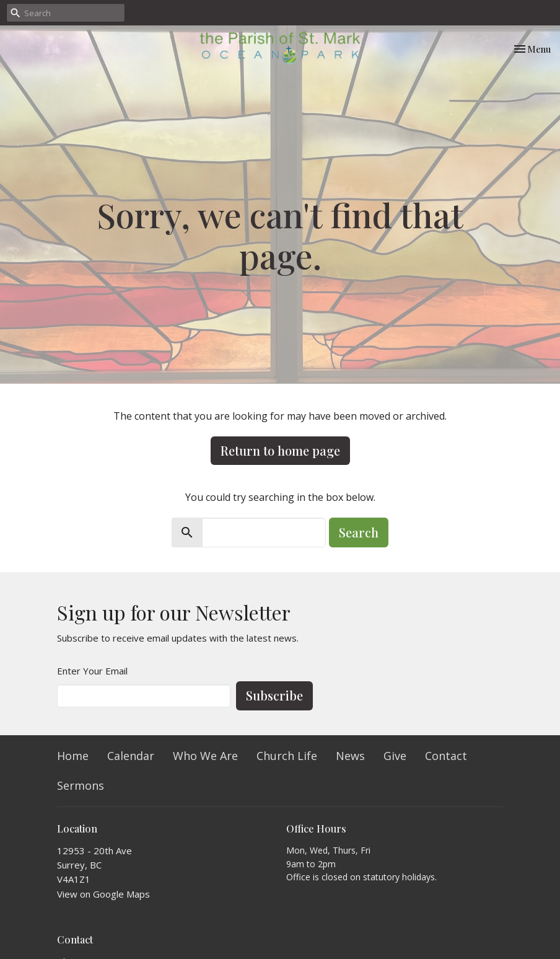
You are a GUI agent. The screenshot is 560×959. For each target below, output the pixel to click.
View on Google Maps (103, 894)
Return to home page (280, 450)
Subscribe (274, 695)
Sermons (81, 785)
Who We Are (205, 756)
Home (73, 756)
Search (359, 532)
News (350, 756)
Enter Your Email (92, 671)
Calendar (131, 756)
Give (395, 756)
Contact (446, 756)
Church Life (287, 756)
